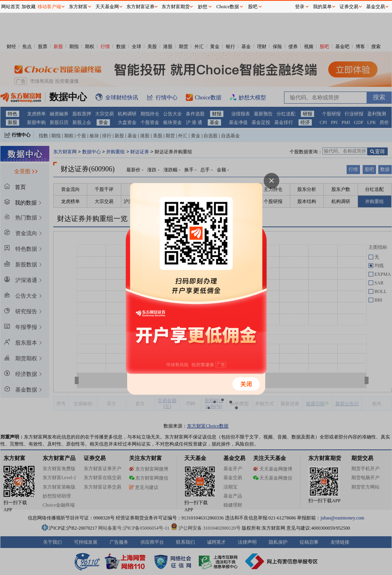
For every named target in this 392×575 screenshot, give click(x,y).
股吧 (253, 7)
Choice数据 (228, 7)
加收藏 (29, 7)
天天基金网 (107, 7)
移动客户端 (49, 7)
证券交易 (349, 7)
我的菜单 (322, 7)
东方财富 (78, 7)
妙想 (203, 7)
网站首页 (11, 7)
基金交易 (376, 7)
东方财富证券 (140, 7)
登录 (300, 7)
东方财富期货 (176, 7)
